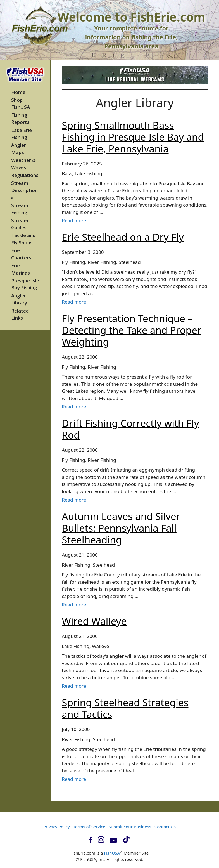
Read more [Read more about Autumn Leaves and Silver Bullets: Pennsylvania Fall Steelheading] (74, 605)
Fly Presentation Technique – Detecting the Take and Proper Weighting (131, 330)
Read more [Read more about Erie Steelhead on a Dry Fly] (74, 302)
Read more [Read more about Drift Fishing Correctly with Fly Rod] (74, 500)
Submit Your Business (130, 827)
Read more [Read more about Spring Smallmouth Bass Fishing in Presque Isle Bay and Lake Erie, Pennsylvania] (74, 220)
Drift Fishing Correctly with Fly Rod (130, 429)
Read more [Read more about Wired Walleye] (74, 686)
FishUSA (112, 853)
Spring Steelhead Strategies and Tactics (125, 708)
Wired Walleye (94, 621)
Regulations (25, 175)
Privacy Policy (57, 827)
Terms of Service (89, 827)
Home (18, 92)
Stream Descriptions (24, 190)
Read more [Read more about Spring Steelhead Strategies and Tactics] (74, 779)
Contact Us (165, 827)
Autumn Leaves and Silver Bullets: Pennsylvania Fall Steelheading (121, 528)
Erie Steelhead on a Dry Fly (123, 237)
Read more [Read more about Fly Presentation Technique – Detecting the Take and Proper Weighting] (74, 407)
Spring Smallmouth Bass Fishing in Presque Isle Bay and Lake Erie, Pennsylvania (133, 137)
